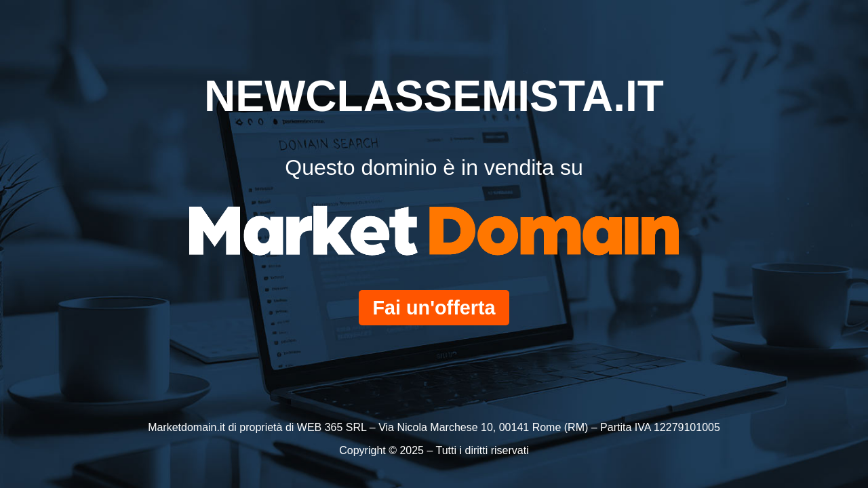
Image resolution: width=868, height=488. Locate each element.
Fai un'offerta (434, 308)
